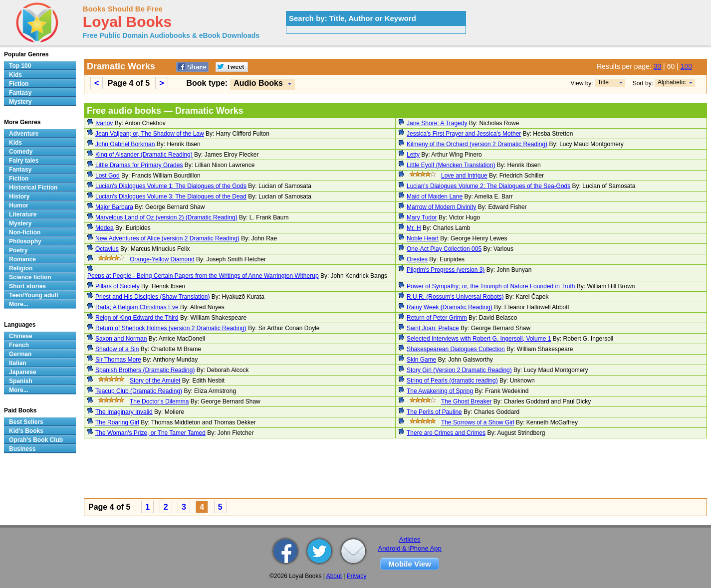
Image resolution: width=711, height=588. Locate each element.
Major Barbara (114, 207)
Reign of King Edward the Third (137, 318)
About (334, 576)
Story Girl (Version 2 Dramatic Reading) (459, 370)
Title (603, 82)
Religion (21, 268)
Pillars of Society (118, 286)
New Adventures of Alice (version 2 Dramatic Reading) (167, 238)
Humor (19, 205)
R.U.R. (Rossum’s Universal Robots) (455, 297)
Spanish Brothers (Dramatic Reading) (145, 370)
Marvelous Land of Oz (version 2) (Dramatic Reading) (166, 217)
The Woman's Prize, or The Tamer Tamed (150, 433)
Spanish (21, 381)
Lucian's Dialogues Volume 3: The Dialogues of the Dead (171, 196)
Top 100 (20, 66)
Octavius (107, 249)
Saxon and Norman (121, 339)
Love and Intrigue (464, 176)
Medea (105, 228)
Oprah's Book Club (36, 440)
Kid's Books (26, 431)
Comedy (21, 152)
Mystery (20, 102)
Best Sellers (26, 422)
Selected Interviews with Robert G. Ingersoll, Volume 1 (479, 339)
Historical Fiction (33, 188)
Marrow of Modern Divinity (441, 207)
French (19, 345)
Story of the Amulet (155, 381)
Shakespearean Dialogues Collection (456, 349)
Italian (18, 363)
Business (22, 449)
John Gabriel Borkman (125, 144)
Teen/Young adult (34, 295)
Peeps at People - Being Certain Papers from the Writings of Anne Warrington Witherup (203, 276)
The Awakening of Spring (440, 391)
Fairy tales (24, 161)
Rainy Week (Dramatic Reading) (450, 307)
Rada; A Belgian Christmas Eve (137, 307)
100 (686, 66)
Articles (410, 539)
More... (19, 304)
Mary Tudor (422, 217)
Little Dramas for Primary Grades (139, 165)
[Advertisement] (383, 470)
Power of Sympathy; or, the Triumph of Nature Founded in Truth (491, 286)
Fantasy (20, 93)
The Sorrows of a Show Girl (478, 422)
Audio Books (258, 83)
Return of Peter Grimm (437, 318)
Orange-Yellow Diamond (162, 259)
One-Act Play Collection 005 (444, 249)
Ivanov (104, 123)
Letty (413, 155)
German (20, 354)
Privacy (356, 576)
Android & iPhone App (410, 548)
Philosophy (25, 241)
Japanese (23, 372)
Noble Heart (423, 238)
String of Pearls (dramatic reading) (452, 381)
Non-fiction (25, 232)
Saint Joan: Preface (433, 328)
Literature (23, 214)
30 (658, 66)
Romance (22, 259)
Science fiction (30, 277)
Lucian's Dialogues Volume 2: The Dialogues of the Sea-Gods (488, 186)
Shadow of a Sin (117, 349)
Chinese (21, 336)
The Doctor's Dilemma (159, 401)
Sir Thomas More (118, 360)
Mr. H (414, 228)
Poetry (18, 250)
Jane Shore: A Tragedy (437, 123)
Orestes (417, 259)
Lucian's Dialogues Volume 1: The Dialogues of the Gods (171, 186)
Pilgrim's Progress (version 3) (446, 270)
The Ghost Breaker (466, 401)
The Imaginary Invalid (124, 412)
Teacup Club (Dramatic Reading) (139, 391)
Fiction (19, 84)
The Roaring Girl (117, 422)
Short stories (27, 286)
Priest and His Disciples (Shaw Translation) (152, 297)
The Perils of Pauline (434, 412)
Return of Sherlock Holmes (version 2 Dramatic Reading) (171, 328)
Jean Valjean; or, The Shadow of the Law (150, 134)
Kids (15, 75)
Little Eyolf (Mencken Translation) (451, 165)
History (19, 196)
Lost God (108, 176)
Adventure (24, 134)
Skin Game (421, 360)
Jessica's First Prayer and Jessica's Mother (464, 134)
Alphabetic (672, 82)
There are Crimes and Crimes (446, 433)
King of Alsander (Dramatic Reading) (144, 155)
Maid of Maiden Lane (435, 196)
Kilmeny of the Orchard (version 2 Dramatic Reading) (477, 144)
